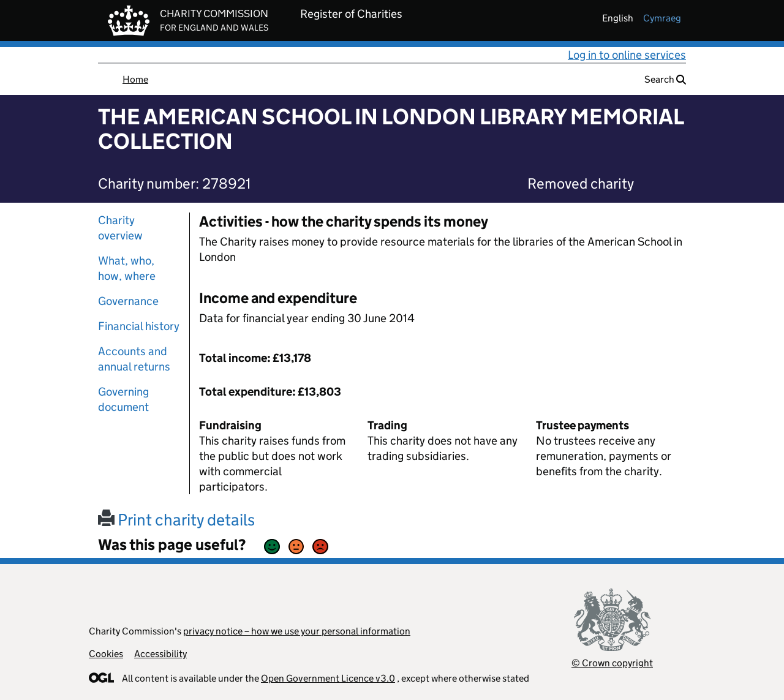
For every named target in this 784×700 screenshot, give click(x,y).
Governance (128, 301)
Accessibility (160, 654)
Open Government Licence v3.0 (328, 678)
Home (135, 79)
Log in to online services (627, 55)
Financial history (139, 326)
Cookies (106, 654)
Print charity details (176, 520)
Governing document (123, 399)
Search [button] (665, 79)
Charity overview (120, 228)
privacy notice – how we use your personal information (297, 631)
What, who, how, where (127, 268)
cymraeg (662, 18)
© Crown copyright (612, 663)
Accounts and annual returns (134, 359)
